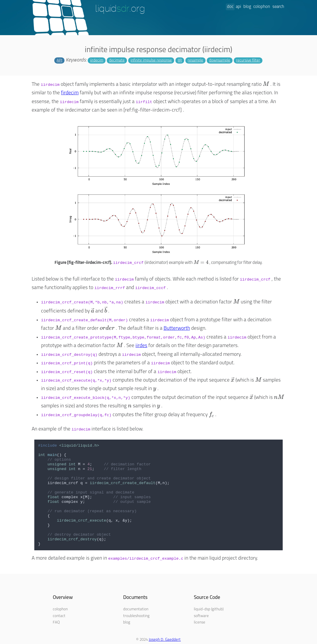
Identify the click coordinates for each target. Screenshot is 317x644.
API (59, 60)
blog (247, 7)
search (278, 7)
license (200, 622)
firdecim (70, 93)
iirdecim (97, 60)
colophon (262, 7)
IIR (180, 60)
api (238, 7)
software (201, 616)
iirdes (141, 346)
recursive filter (248, 60)
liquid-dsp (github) (209, 609)
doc (230, 7)
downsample (220, 60)
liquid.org (120, 9)
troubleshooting (136, 616)
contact (59, 616)
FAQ (56, 622)
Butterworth (177, 328)
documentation (136, 609)
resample (195, 60)
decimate (117, 60)
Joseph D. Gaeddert (165, 640)
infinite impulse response (151, 60)
